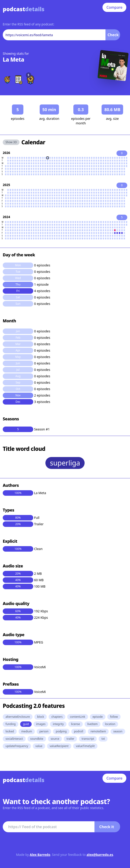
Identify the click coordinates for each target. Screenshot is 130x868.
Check (113, 35)
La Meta (13, 59)
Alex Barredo (40, 855)
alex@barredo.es (100, 855)
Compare (114, 7)
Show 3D (11, 142)
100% (18, 493)
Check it (107, 827)
